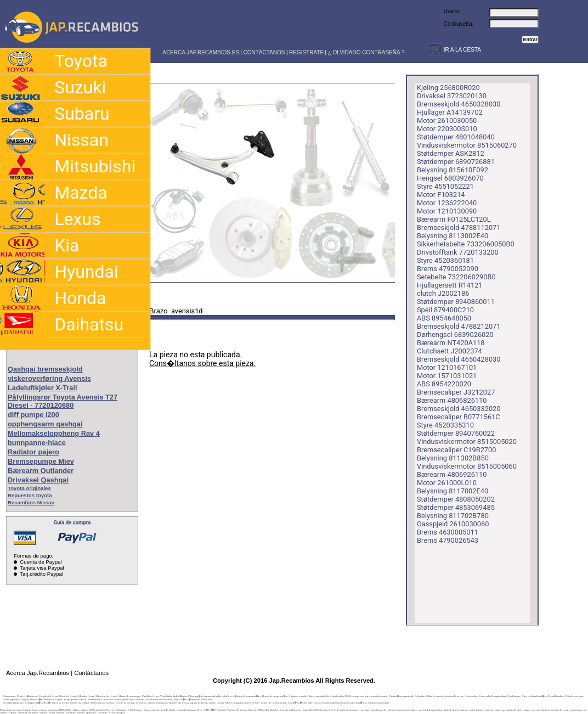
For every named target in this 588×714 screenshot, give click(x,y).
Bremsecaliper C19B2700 (456, 450)
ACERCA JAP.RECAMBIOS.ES (200, 52)
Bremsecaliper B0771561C (459, 417)
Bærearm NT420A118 (451, 343)
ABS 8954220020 (444, 384)
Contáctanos (91, 673)
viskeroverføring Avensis (49, 378)
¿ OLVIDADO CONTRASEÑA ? (366, 52)
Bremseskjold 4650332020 (459, 409)
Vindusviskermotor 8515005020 (467, 442)
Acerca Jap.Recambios (38, 673)
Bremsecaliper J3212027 (456, 392)
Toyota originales (29, 488)
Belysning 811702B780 (453, 516)
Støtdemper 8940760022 (456, 433)
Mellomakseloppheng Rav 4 (54, 433)
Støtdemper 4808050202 (456, 499)
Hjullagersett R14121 (450, 285)
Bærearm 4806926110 (452, 474)
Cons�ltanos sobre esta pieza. (202, 363)
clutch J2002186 (443, 293)
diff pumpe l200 (33, 415)
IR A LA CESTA (462, 50)
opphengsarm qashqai (45, 424)
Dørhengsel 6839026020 (455, 334)
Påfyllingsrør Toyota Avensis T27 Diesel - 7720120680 (63, 401)
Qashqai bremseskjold (45, 369)
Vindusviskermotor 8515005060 (467, 466)
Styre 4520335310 (445, 425)
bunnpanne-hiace (37, 443)
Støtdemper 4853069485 (456, 507)
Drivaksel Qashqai (38, 480)
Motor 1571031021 (447, 376)
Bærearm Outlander (41, 471)
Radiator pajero (33, 452)
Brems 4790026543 (448, 540)
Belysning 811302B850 (453, 458)
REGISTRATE (306, 52)
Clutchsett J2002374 (450, 351)
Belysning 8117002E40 (453, 491)
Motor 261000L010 (447, 483)
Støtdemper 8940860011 (456, 302)
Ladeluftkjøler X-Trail (43, 388)
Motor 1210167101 (447, 367)
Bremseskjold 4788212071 (459, 326)
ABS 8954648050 (444, 318)
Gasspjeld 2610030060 (453, 524)
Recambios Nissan (31, 502)
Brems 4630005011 (448, 532)
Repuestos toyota (30, 495)
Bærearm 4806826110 (452, 400)
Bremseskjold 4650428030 (459, 359)
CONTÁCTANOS (264, 52)
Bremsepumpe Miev (41, 461)
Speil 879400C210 (445, 310)
